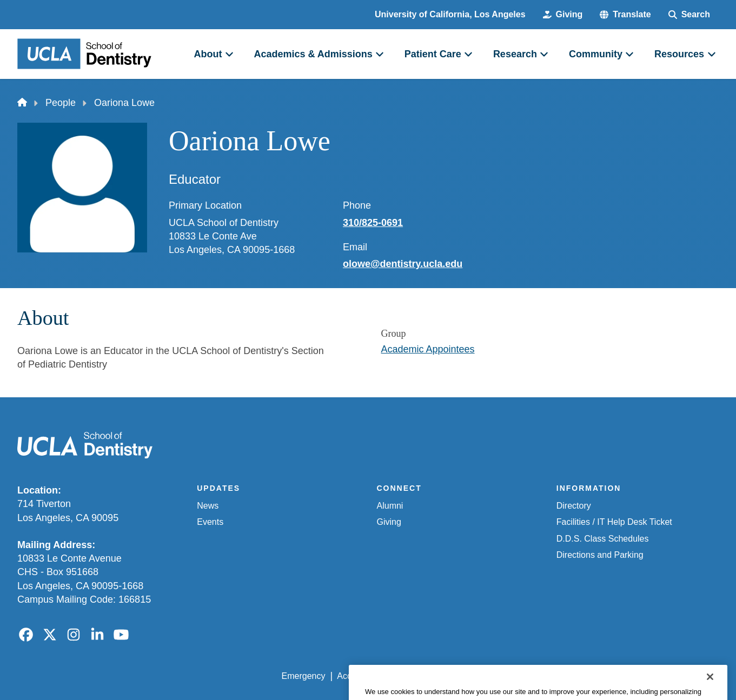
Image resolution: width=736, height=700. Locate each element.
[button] (625, 15)
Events (210, 522)
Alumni (390, 506)
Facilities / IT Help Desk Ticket (614, 522)
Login (616, 676)
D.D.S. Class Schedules (603, 539)
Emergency (304, 676)
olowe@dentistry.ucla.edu (403, 264)
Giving (389, 522)
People (61, 103)
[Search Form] (689, 15)
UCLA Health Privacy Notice (541, 676)
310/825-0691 (373, 223)
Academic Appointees (428, 349)
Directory (574, 506)
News (208, 506)
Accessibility (360, 676)
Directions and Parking (600, 555)
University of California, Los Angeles (450, 14)
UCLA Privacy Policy (435, 676)
